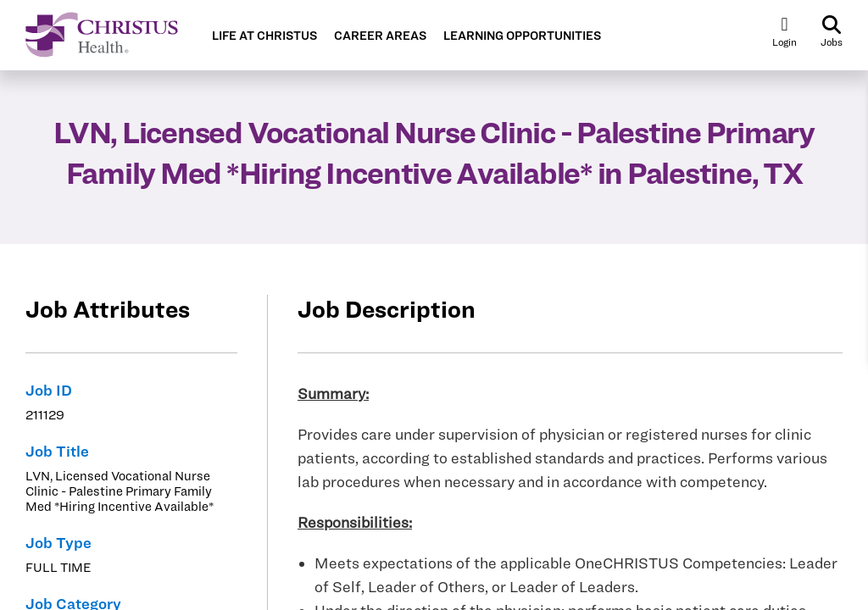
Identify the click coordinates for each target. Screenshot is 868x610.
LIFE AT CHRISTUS (264, 36)
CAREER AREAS (380, 36)
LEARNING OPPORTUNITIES (522, 36)
